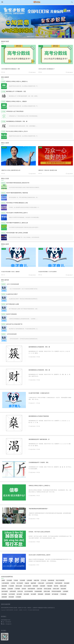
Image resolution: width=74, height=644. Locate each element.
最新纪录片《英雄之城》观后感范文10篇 (48, 170)
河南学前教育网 (59, 583)
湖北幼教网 (67, 583)
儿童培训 (3, 284)
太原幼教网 (65, 591)
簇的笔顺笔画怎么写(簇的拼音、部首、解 (39, 347)
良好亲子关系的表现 (11, 314)
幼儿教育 (4, 249)
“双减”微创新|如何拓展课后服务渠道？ (38, 509)
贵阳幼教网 (40, 594)
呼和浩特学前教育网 (56, 591)
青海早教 (56, 586)
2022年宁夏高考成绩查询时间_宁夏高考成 (17, 193)
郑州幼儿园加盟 (47, 589)
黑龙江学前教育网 (60, 580)
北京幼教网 (9, 580)
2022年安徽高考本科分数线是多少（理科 (11, 69)
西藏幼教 (4, 589)
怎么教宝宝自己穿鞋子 (12, 294)
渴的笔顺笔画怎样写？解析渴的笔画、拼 (39, 439)
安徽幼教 (27, 583)
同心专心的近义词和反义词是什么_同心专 (17, 131)
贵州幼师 (24, 589)
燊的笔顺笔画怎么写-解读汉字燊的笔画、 (39, 416)
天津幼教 (16, 580)
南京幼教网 (26, 594)
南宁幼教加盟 (55, 594)
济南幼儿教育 (56, 589)
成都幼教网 (4, 597)
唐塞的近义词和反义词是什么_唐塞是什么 (17, 81)
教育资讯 (3, 183)
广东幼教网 (11, 586)
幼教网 (3, 580)
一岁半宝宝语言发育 (11, 334)
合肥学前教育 (13, 591)
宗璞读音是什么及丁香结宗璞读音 (15, 111)
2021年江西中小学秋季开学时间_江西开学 (39, 555)
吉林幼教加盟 (51, 580)
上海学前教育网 (5, 583)
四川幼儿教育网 (27, 586)
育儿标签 (30, 610)
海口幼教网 (33, 594)
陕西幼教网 (35, 586)
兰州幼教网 (18, 597)
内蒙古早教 (36, 580)
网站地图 (37, 610)
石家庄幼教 (39, 589)
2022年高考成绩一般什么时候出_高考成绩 (17, 233)
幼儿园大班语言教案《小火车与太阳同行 (48, 272)
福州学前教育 (5, 591)
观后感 (40, 147)
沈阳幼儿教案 (47, 591)
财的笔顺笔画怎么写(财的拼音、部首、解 (39, 370)
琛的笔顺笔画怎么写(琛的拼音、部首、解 (17, 121)
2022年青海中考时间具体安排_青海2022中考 (18, 183)
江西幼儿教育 (41, 583)
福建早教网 (33, 583)
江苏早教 (13, 583)
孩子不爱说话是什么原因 (13, 304)
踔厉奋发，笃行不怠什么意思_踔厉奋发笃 (39, 532)
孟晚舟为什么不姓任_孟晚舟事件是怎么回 (11, 170)
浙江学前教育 (20, 583)
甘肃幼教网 (42, 586)
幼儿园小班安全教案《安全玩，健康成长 (11, 272)
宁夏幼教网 (50, 586)
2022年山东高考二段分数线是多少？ (47, 69)
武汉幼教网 (4, 594)
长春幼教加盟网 (38, 591)
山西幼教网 (29, 580)
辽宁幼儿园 (43, 580)
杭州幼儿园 (20, 591)
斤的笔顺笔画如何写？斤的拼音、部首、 (39, 462)
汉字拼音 (3, 82)
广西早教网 (17, 589)
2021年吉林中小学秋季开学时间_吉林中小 (17, 213)
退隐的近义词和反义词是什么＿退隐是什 (17, 101)
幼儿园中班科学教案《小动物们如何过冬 (39, 393)
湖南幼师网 (4, 586)
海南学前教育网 (31, 589)
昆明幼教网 (47, 594)
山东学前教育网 (50, 583)
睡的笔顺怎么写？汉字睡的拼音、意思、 (17, 91)
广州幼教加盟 (63, 594)
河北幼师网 (22, 580)
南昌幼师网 (63, 589)
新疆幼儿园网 (63, 586)
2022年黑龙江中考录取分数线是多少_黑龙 (17, 203)
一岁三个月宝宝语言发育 (13, 284)
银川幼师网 (19, 594)
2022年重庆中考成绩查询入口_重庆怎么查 (17, 223)
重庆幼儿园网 (19, 586)
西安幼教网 (11, 597)
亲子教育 (4, 46)
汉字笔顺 (3, 91)
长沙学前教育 (12, 594)
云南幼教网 (10, 589)
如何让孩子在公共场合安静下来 (14, 324)
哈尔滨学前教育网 (29, 591)
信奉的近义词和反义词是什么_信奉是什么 (39, 486)
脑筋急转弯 (4, 147)
